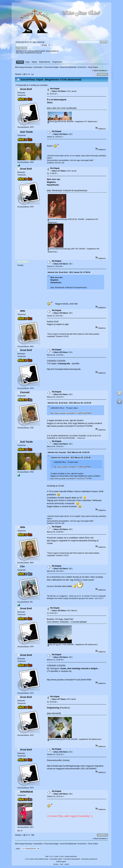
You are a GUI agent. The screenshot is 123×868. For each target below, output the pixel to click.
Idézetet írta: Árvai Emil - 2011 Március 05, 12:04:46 (69, 403)
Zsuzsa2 (25, 392)
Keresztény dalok (56, 859)
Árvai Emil (82, 67)
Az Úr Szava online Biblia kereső (37, 859)
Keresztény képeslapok (72, 859)
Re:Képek (55, 89)
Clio (22, 566)
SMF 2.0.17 (49, 856)
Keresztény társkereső (89, 859)
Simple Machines (71, 856)
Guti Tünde (27, 132)
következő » (103, 71)
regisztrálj (40, 42)
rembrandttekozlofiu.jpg (57, 219)
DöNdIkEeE (27, 792)
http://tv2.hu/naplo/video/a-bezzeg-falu (64, 369)
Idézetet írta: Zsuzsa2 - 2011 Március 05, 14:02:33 (69, 452)
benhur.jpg (52, 121)
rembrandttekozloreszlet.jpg (59, 249)
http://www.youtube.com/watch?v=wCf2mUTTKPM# (70, 426)
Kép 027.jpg (53, 644)
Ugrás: (18, 849)
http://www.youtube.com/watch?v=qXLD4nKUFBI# (69, 680)
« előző (95, 71)
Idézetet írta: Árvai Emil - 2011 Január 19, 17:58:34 (69, 272)
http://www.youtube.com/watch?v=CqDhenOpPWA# (71, 413)
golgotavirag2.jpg (55, 739)
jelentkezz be (27, 42)
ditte (23, 311)
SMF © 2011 (59, 856)
